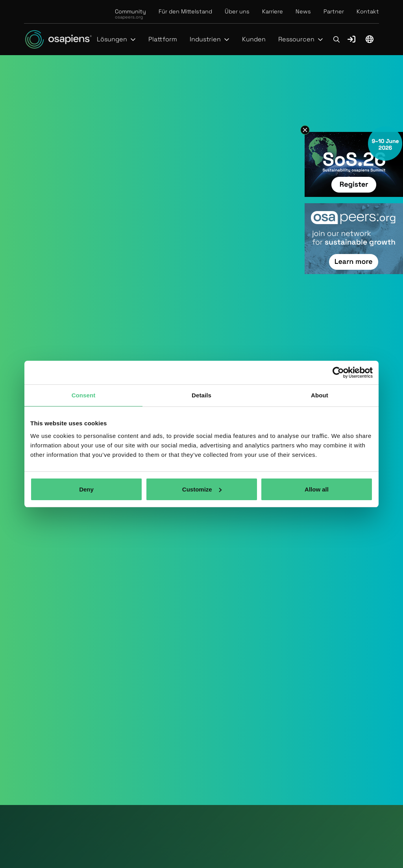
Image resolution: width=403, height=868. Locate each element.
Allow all (317, 489)
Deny (86, 489)
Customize (202, 489)
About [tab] (320, 395)
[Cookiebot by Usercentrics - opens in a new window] (338, 373)
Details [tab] (201, 395)
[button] (116, 39)
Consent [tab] (84, 395)
